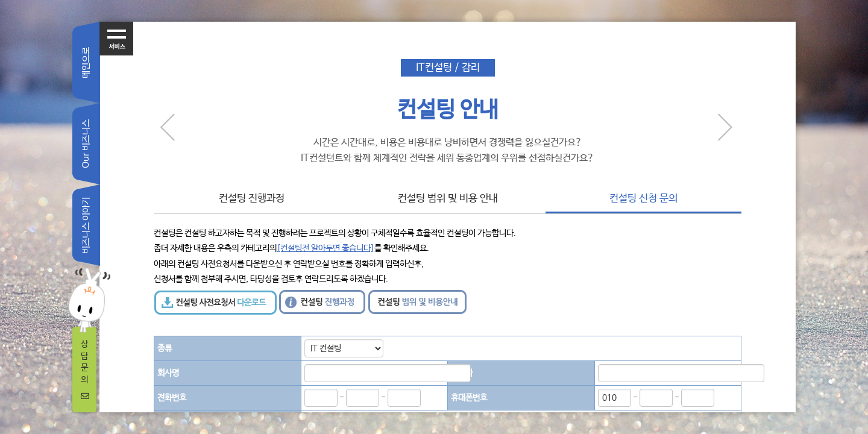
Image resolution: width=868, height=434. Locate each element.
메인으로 (86, 63)
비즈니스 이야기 (86, 225)
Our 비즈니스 (86, 144)
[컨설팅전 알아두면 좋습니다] (325, 248)
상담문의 (85, 370)
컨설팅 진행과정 (252, 199)
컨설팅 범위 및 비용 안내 (448, 199)
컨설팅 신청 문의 (643, 199)
